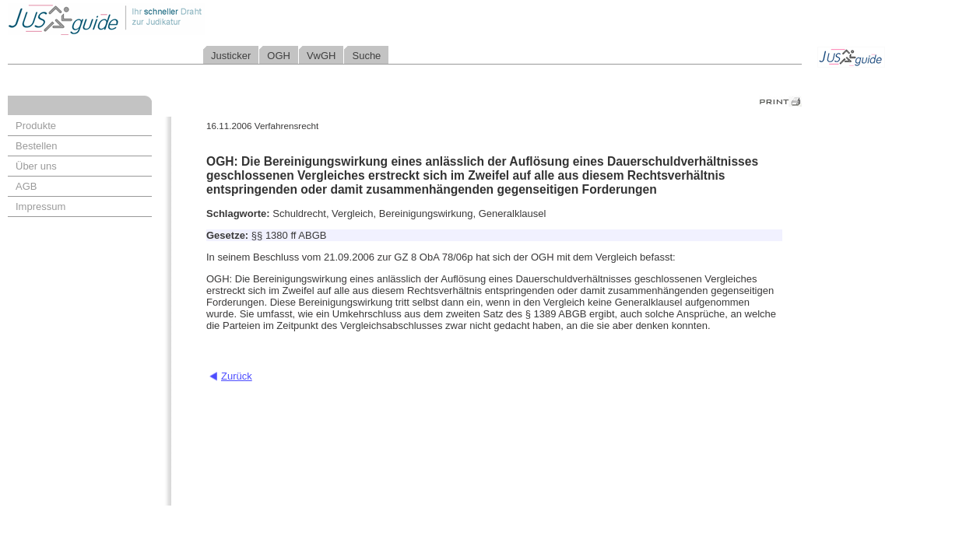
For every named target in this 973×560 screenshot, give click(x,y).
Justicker (231, 56)
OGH (279, 56)
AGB (26, 186)
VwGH (321, 56)
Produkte (36, 126)
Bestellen (36, 146)
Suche (366, 56)
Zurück (237, 376)
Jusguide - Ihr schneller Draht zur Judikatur (156, 19)
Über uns (36, 166)
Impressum (40, 206)
